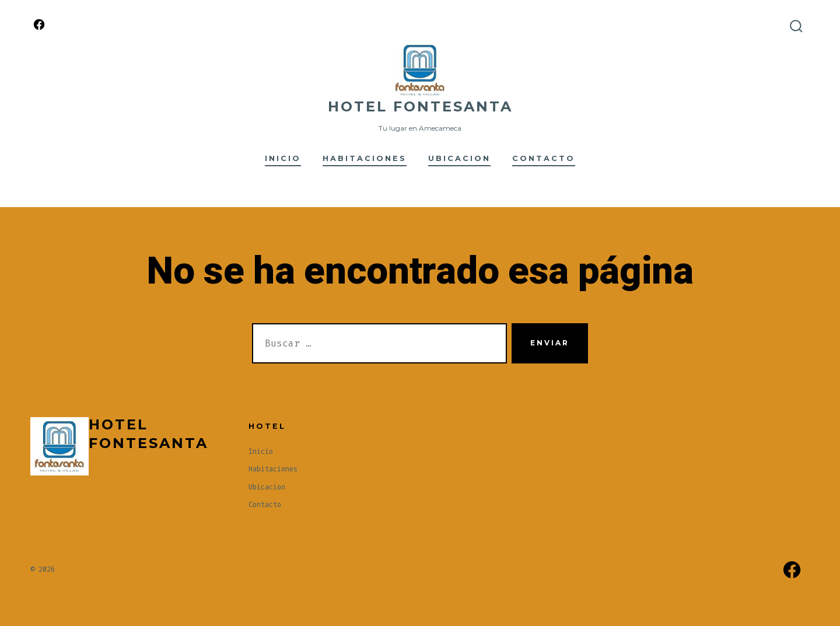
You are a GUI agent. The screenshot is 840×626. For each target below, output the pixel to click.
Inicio (283, 158)
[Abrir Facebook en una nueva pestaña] (39, 25)
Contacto (544, 158)
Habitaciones (365, 158)
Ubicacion (459, 158)
